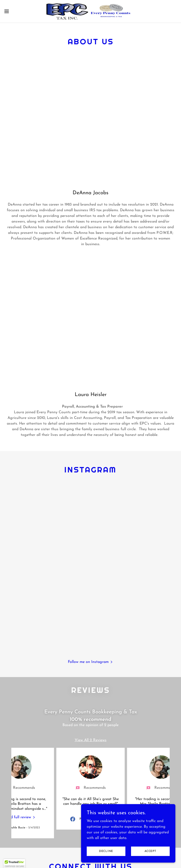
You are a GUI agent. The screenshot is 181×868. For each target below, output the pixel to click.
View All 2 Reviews (91, 740)
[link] (91, 11)
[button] (15, 11)
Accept (150, 851)
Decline (106, 851)
